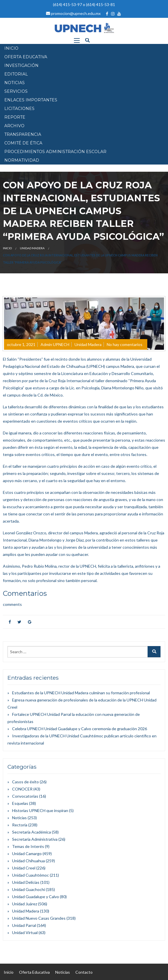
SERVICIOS (16, 91)
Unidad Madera (32, 248)
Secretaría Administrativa (35, 839)
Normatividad (22, 160)
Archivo (14, 126)
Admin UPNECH (55, 344)
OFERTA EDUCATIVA (26, 57)
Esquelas (20, 803)
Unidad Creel (24, 868)
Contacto (84, 972)
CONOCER (22, 789)
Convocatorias (25, 796)
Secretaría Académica (31, 832)
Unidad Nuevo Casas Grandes (39, 918)
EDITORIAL (16, 74)
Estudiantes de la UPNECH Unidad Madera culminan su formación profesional (81, 693)
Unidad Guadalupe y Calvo (36, 897)
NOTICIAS (15, 83)
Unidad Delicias (26, 882)
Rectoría (20, 825)
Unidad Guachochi (28, 889)
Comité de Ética (23, 143)
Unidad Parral (24, 925)
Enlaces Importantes (31, 100)
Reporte (15, 117)
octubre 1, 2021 (21, 344)
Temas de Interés (28, 846)
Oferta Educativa (34, 972)
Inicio (7, 248)
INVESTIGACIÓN (21, 65)
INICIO (11, 48)
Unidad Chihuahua (28, 861)
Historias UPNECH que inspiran (40, 810)
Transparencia (23, 134)
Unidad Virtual (25, 932)
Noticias (19, 818)
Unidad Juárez (25, 904)
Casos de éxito (25, 782)
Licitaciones (19, 109)
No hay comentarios (125, 344)
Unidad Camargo (27, 854)
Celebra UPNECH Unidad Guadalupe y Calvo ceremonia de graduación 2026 (80, 729)
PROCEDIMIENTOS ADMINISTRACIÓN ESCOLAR (55, 152)
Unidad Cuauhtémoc (30, 875)
